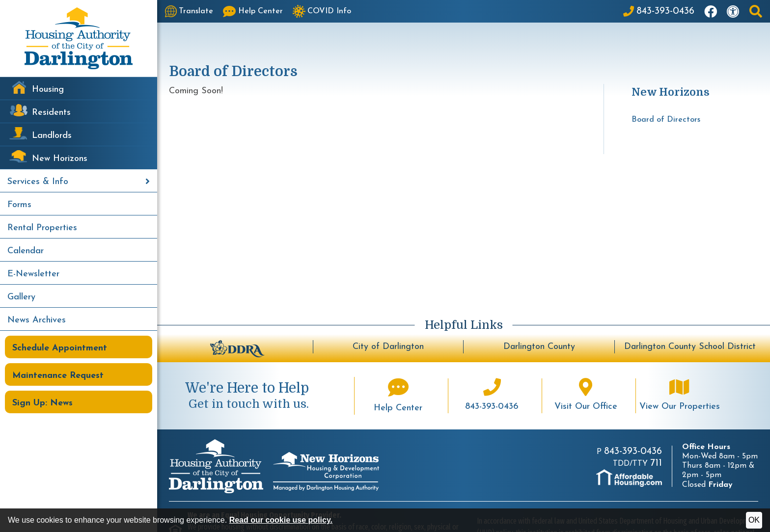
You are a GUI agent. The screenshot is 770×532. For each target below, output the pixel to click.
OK (754, 520)
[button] (756, 11)
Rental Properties (42, 228)
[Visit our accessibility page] (733, 11)
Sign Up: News (42, 403)
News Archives (37, 320)
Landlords (52, 136)
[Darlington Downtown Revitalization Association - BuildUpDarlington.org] (237, 347)
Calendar (26, 251)
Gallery (21, 297)
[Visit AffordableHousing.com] (629, 478)
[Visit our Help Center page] (253, 11)
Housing (48, 90)
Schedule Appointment (60, 348)
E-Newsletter (33, 274)
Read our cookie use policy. (281, 520)
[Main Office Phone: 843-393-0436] (659, 11)
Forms (19, 205)
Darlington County (539, 347)
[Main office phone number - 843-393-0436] (492, 396)
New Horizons (60, 159)
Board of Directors (666, 120)
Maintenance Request (58, 376)
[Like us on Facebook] (711, 11)
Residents (51, 113)
